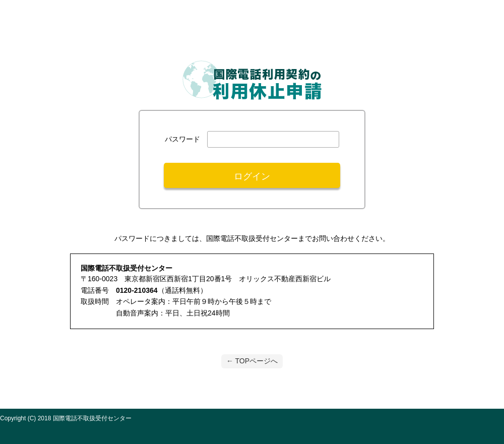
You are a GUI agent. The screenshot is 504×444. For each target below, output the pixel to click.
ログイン (252, 176)
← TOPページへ (252, 361)
